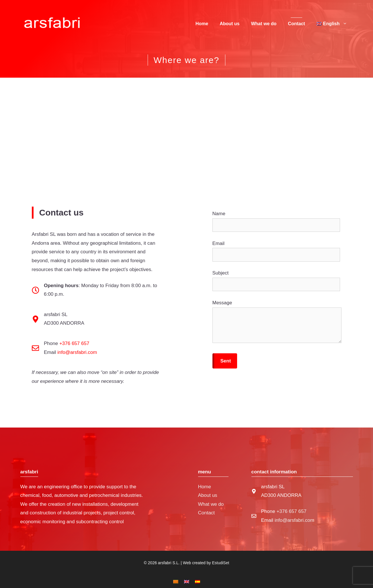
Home (202, 24)
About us (230, 24)
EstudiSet (220, 563)
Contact (296, 24)
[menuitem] (332, 24)
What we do (264, 24)
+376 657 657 (74, 343)
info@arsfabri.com (77, 352)
